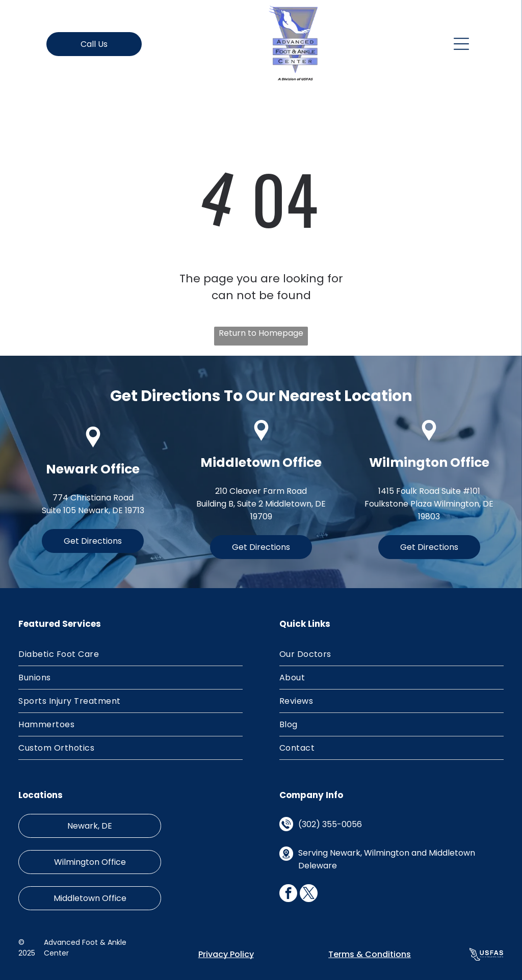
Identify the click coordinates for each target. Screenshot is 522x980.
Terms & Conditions (370, 954)
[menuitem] (130, 654)
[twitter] (309, 894)
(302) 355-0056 (330, 824)
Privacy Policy (226, 954)
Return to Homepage (261, 333)
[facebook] (288, 894)
